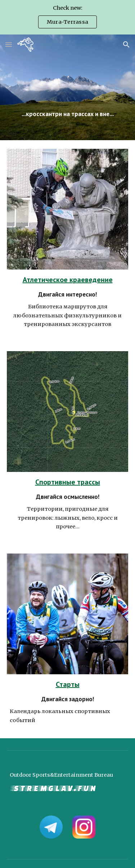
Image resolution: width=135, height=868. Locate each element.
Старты (68, 684)
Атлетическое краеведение (68, 280)
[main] (68, 87)
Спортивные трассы (68, 482)
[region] (67, 17)
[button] (9, 44)
